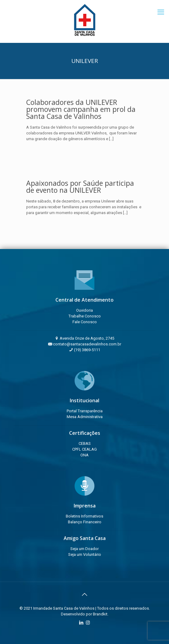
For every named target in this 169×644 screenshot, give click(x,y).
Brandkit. (101, 614)
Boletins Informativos (84, 516)
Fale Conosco (85, 322)
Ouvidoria (84, 310)
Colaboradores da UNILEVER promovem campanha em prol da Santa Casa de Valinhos (81, 109)
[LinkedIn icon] (81, 623)
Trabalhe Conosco (85, 316)
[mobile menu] (161, 12)
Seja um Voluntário (85, 554)
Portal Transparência (85, 411)
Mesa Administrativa (85, 417)
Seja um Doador (84, 549)
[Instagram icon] (88, 623)
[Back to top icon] (85, 594)
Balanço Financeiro (85, 522)
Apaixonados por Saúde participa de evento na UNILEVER (80, 187)
